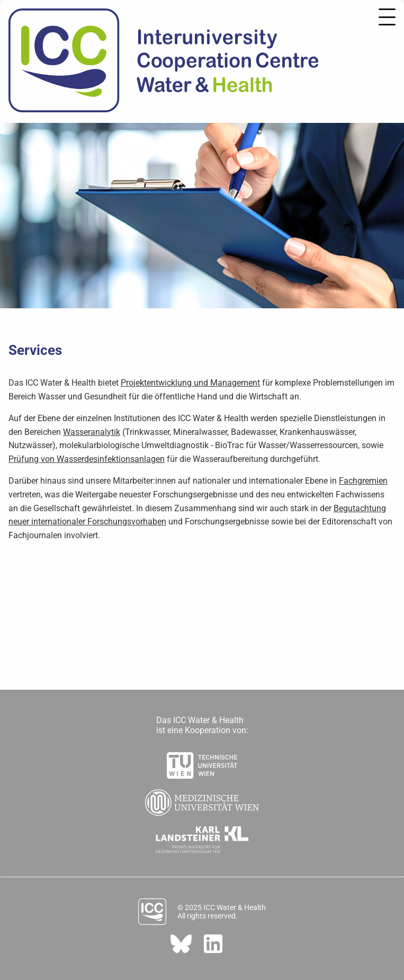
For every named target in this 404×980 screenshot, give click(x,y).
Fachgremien (363, 481)
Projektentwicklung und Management (190, 383)
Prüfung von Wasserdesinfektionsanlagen (87, 459)
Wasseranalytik (92, 432)
